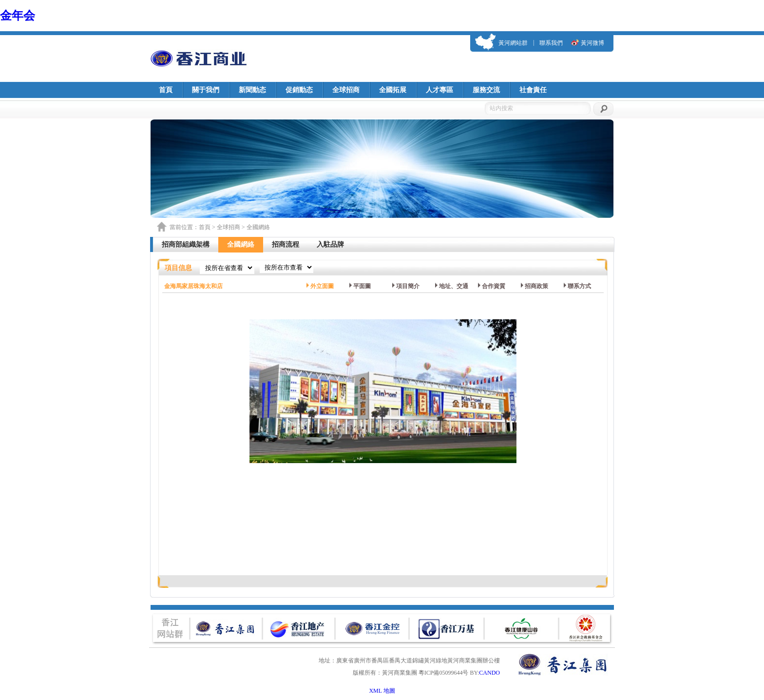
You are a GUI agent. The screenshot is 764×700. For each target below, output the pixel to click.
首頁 (166, 90)
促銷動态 (299, 90)
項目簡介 (408, 286)
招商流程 (286, 244)
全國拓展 (393, 90)
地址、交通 (454, 286)
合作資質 (494, 286)
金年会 (18, 16)
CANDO (489, 673)
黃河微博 (592, 43)
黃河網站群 (513, 43)
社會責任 (533, 90)
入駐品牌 (330, 244)
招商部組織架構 (186, 244)
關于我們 (206, 90)
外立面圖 (322, 286)
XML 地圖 (382, 691)
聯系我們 (551, 43)
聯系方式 (579, 286)
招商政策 (536, 286)
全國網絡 (241, 244)
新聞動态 (252, 90)
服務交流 (486, 90)
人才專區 (439, 90)
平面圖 (362, 286)
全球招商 (346, 90)
